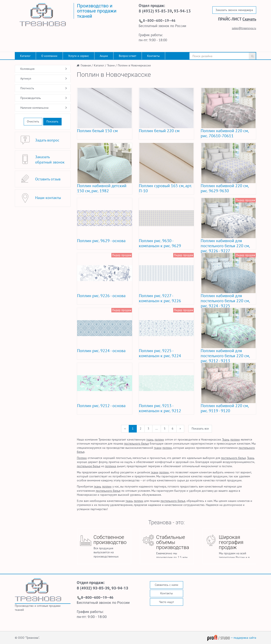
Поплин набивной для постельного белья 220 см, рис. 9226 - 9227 (225, 246)
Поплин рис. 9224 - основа (101, 351)
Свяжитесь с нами (167, 585)
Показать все (200, 428)
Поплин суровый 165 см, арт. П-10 (165, 188)
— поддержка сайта (232, 638)
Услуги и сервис (79, 56)
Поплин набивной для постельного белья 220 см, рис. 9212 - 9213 (225, 356)
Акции (104, 56)
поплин (159, 439)
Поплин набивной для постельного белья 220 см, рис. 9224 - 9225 (225, 301)
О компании (49, 56)
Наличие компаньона (34, 108)
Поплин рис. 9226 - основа (101, 296)
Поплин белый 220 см (159, 131)
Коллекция (27, 69)
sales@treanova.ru (244, 28)
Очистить (33, 121)
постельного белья (136, 444)
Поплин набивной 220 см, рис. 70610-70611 (225, 133)
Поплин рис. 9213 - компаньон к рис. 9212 (160, 408)
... (157, 428)
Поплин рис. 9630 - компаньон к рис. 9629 (160, 243)
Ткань (226, 439)
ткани (158, 448)
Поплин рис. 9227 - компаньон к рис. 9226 (160, 298)
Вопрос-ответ (128, 56)
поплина (111, 466)
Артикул (26, 78)
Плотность (27, 88)
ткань (150, 439)
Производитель (31, 98)
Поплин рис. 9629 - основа (101, 241)
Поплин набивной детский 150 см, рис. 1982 (102, 188)
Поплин (82, 458)
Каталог (25, 56)
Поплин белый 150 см (97, 131)
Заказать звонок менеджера (234, 10)
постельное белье (89, 466)
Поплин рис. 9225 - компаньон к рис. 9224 (160, 353)
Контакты (153, 56)
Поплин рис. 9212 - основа (101, 406)
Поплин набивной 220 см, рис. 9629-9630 (225, 188)
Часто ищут (167, 602)
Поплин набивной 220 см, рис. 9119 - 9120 (225, 408)
